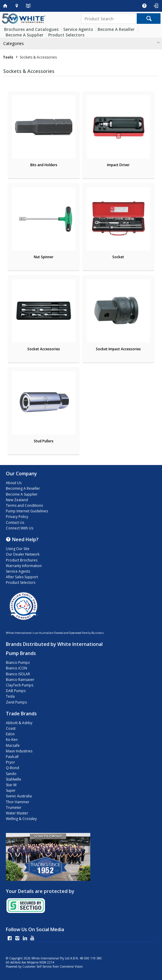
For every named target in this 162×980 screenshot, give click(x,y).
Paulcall (12, 757)
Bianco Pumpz (18, 662)
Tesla (10, 696)
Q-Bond (12, 768)
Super (11, 790)
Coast (11, 728)
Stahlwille (14, 779)
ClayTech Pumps (20, 685)
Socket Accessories (44, 349)
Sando (11, 774)
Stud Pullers (44, 441)
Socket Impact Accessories (118, 349)
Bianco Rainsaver (20, 680)
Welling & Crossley (21, 819)
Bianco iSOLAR (18, 674)
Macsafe (13, 745)
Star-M (11, 785)
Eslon (10, 734)
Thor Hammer (18, 802)
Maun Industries (19, 751)
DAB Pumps (16, 691)
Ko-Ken (12, 740)
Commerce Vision (71, 966)
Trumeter (14, 807)
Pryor (10, 762)
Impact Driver (118, 165)
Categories (14, 43)
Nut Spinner (44, 257)
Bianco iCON (16, 668)
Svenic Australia (19, 796)
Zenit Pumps (16, 702)
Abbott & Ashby (19, 723)
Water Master (17, 813)
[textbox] (109, 19)
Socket (118, 257)
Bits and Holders (44, 165)
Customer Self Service (37, 966)
